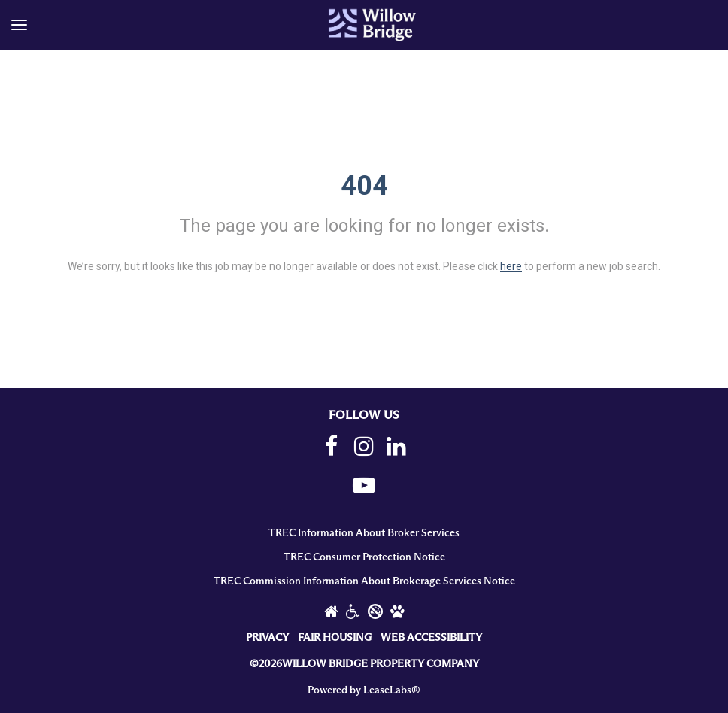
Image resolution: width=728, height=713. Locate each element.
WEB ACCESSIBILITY (431, 638)
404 (364, 186)
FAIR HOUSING (335, 638)
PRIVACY (267, 638)
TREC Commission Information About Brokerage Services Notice (364, 581)
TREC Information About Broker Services (364, 533)
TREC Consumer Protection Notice (364, 557)
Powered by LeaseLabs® (364, 690)
